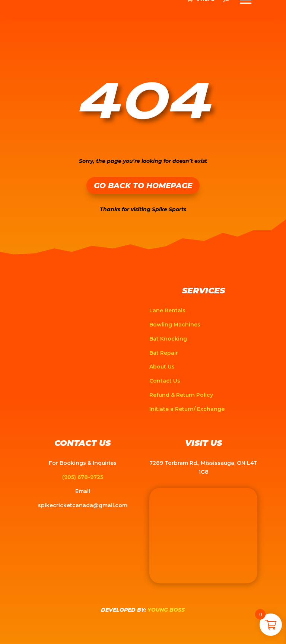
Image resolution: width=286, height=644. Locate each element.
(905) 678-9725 (83, 477)
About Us (162, 367)
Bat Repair (164, 353)
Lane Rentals (167, 310)
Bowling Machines (175, 325)
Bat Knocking (168, 339)
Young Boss (166, 610)
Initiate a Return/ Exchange (187, 409)
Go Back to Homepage (143, 186)
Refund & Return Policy (181, 395)
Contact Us (165, 381)
